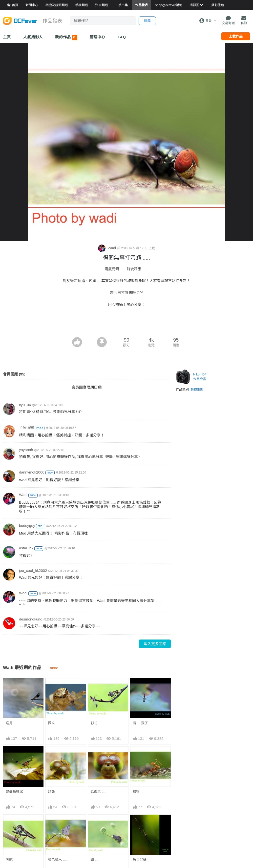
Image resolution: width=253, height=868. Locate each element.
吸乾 (9, 860)
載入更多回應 (155, 644)
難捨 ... (138, 791)
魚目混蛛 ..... (142, 860)
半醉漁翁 (26, 427)
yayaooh (26, 450)
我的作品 (66, 38)
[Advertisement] (126, 324)
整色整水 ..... (58, 860)
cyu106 (25, 405)
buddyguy (27, 526)
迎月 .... (11, 723)
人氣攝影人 (33, 37)
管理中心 (98, 37)
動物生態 (197, 389)
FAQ (122, 37)
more (54, 668)
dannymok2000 (32, 472)
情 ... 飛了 (140, 723)
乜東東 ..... (98, 791)
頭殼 (51, 791)
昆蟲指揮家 (14, 791)
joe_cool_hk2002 (33, 570)
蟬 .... (95, 860)
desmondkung (31, 619)
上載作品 (236, 36)
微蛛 (51, 723)
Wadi (108, 248)
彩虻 (94, 723)
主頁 (7, 37)
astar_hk (26, 548)
